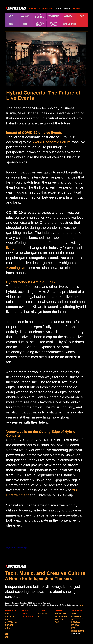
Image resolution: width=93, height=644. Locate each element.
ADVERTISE (77, 619)
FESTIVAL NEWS (39, 24)
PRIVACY (76, 622)
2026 (25, 24)
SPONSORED (70, 24)
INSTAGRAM (61, 616)
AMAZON (43, 613)
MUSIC (76, 9)
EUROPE (68, 16)
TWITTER (59, 619)
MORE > (82, 605)
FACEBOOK (60, 613)
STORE (42, 610)
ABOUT (75, 613)
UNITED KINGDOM (39, 16)
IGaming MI (15, 268)
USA (11, 16)
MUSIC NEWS (54, 24)
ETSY (41, 616)
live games (15, 248)
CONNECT (60, 610)
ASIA (82, 16)
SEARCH (76, 634)
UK (7, 619)
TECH (32, 9)
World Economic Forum (52, 142)
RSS (57, 622)
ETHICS (75, 625)
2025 (11, 24)
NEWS (25, 610)
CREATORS (46, 9)
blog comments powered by (17, 548)
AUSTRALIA (54, 16)
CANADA (25, 16)
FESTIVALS (63, 9)
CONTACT (76, 616)
